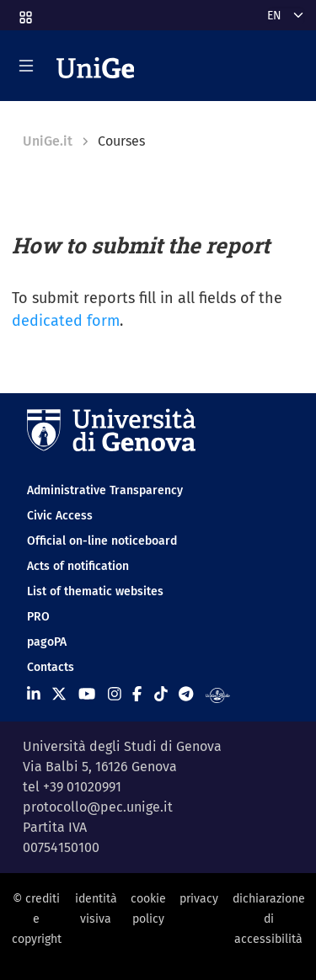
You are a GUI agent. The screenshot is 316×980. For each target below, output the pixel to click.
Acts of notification (78, 566)
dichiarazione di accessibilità (269, 919)
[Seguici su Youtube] (87, 695)
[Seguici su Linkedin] (34, 695)
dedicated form (66, 321)
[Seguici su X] (59, 695)
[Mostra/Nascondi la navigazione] (26, 66)
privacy (199, 899)
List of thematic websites (95, 591)
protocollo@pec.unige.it (98, 807)
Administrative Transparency (105, 490)
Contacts (51, 667)
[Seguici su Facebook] (137, 695)
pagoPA (47, 642)
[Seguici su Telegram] (186, 695)
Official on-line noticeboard (102, 541)
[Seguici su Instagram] (115, 695)
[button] (24, 12)
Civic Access (60, 516)
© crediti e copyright (37, 919)
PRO (38, 617)
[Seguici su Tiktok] (161, 695)
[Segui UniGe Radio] (218, 695)
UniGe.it (48, 141)
